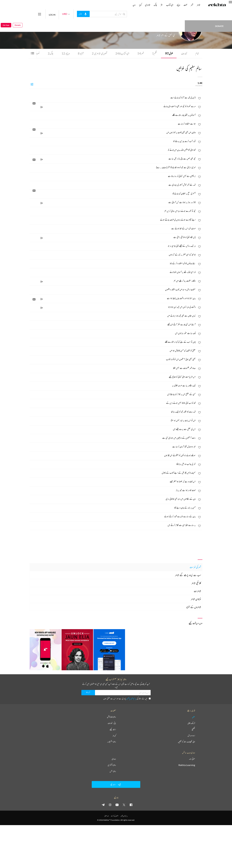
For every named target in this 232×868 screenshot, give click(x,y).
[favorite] (199, 99)
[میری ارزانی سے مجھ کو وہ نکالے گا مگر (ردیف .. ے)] (113, 168)
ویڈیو (64, 53)
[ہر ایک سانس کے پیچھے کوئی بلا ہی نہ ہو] (113, 246)
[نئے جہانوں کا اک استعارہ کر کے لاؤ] (113, 264)
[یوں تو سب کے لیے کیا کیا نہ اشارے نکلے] (113, 342)
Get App (6, 14)
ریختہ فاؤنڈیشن (111, 717)
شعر (140, 53)
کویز (140, 5)
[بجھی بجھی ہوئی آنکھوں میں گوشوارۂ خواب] (113, 360)
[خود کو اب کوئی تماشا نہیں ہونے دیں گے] (113, 403)
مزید (134, 5)
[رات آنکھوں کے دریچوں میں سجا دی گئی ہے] (113, 438)
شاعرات (197, 591)
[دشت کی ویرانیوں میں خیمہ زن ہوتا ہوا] (113, 307)
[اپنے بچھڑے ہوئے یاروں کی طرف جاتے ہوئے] (113, 220)
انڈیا (155, 29)
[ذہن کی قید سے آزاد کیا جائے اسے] (113, 98)
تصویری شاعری (98, 53)
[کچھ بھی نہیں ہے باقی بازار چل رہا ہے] (113, 159)
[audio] (41, 108)
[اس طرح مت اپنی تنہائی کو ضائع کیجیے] (113, 377)
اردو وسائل (191, 736)
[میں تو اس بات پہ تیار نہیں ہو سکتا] (113, 421)
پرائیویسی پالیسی (131, 699)
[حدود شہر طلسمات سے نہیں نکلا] (113, 368)
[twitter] (124, 805)
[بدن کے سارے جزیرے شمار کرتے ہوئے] (113, 517)
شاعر (198, 5)
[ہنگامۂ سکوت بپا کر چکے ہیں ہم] (113, 281)
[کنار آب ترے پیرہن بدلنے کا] (113, 141)
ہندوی (114, 759)
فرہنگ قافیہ (191, 723)
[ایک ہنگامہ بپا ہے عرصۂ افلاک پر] (113, 386)
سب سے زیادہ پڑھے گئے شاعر (188, 575)
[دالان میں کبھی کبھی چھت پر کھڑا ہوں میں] (113, 133)
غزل (169, 53)
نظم (154, 53)
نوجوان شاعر (196, 599)
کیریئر (114, 736)
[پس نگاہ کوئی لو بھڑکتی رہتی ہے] (113, 237)
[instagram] (110, 805)
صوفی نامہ (192, 759)
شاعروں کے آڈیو (194, 607)
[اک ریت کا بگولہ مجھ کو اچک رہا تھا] (113, 412)
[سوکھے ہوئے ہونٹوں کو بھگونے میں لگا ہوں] (113, 456)
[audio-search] (94, 14)
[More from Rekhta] (50, 14)
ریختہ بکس (113, 771)
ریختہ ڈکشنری (112, 765)
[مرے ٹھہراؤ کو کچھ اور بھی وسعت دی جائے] (113, 106)
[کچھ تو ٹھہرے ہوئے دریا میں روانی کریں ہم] (113, 211)
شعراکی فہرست (195, 567)
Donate (173, 14)
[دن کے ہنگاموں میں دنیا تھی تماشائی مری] (113, 499)
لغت (185, 5)
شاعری (148, 5)
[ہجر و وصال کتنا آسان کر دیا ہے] (113, 447)
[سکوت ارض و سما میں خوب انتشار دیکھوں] (113, 290)
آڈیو (79, 53)
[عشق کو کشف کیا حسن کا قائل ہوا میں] (113, 351)
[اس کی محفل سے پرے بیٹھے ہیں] (113, 429)
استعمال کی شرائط (115, 816)
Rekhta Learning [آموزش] (187, 765)
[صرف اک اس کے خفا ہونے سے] (113, 229)
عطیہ (194, 717)
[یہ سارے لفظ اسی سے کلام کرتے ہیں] (113, 525)
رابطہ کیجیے (113, 729)
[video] (34, 160)
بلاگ (49, 53)
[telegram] (103, 805)
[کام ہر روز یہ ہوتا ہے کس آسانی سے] (113, 202)
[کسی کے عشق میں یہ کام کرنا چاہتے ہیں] (113, 394)
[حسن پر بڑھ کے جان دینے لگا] (113, 508)
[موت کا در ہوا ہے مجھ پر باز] (113, 490)
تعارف (184, 53)
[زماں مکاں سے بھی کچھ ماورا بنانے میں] (113, 316)
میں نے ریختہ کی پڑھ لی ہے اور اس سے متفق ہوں (127, 699)
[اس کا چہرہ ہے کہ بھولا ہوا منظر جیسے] (113, 482)
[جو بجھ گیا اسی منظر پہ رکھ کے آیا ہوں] (113, 255)
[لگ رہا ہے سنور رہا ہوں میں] (113, 333)
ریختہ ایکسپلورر (112, 742)
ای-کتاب (121, 53)
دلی (157, 29)
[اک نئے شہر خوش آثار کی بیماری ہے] (113, 185)
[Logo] (217, 5)
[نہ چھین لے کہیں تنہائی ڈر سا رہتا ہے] (113, 176)
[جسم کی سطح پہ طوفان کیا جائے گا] (113, 194)
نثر (162, 5)
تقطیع (193, 729)
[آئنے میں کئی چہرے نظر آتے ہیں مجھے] (113, 325)
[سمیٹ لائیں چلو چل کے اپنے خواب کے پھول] (113, 473)
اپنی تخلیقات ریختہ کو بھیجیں (187, 742)
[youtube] (117, 805)
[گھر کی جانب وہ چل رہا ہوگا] (113, 464)
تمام (197, 53)
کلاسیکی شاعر (196, 583)
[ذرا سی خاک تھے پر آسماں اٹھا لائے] (113, 272)
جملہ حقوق (107, 816)
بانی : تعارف (112, 723)
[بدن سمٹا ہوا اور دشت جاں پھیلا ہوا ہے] (113, 298)
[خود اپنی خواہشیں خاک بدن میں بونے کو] (113, 150)
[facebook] (131, 805)
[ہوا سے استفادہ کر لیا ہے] (113, 124)
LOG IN (63, 14)
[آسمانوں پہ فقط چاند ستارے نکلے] (113, 115)
